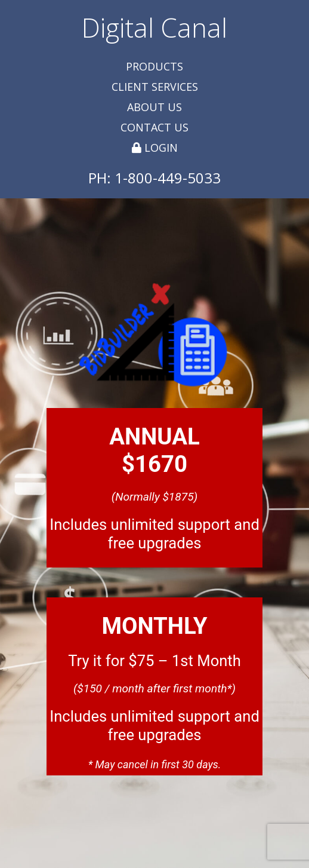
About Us (154, 107)
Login (155, 148)
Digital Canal (154, 27)
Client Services (155, 87)
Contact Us (154, 127)
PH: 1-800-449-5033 (154, 178)
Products (154, 66)
